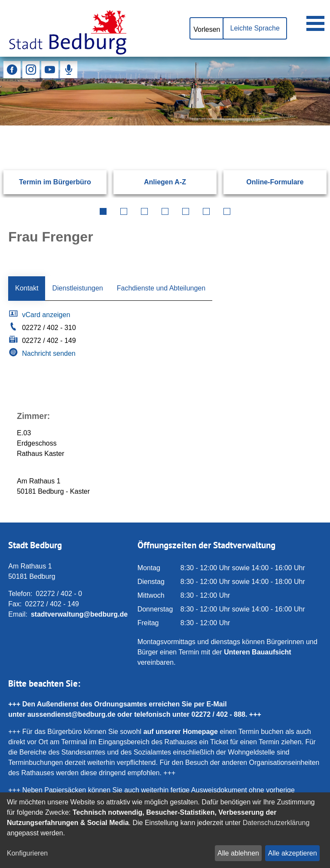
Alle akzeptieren (293, 853)
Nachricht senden (49, 353)
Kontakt (27, 288)
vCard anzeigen (46, 315)
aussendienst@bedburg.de (72, 714)
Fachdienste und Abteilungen (161, 288)
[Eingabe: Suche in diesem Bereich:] (154, 125)
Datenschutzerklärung (276, 823)
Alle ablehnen (238, 853)
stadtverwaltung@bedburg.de (79, 614)
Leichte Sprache (255, 28)
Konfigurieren (27, 853)
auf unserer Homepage (181, 732)
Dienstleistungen (77, 288)
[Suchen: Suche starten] (303, 125)
